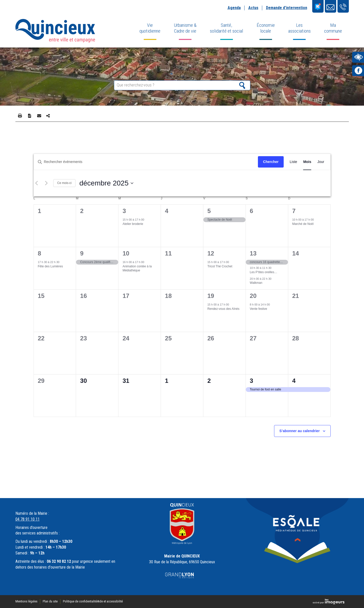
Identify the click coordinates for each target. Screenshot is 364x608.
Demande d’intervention (287, 8)
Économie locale (266, 28)
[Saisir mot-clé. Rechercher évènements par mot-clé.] (146, 162)
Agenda (234, 8)
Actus (253, 8)
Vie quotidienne (150, 28)
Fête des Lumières (50, 266)
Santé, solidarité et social (226, 28)
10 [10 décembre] (126, 253)
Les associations (299, 28)
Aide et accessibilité (110, 601)
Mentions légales (26, 601)
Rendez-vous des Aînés (223, 309)
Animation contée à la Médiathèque (137, 268)
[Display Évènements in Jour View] (321, 162)
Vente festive (259, 309)
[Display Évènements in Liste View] (294, 162)
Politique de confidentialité (80, 601)
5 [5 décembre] (209, 211)
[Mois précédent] (37, 183)
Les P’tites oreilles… (264, 272)
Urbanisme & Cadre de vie (185, 28)
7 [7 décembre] (294, 211)
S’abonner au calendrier (300, 431)
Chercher (271, 162)
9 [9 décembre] (82, 253)
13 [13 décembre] (253, 253)
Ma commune (333, 28)
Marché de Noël (303, 224)
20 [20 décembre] (253, 296)
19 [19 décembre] (211, 296)
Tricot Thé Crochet (220, 266)
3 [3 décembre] (124, 211)
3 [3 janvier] (251, 381)
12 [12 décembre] (211, 253)
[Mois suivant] (46, 183)
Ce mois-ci (65, 183)
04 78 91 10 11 (28, 519)
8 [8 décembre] (40, 253)
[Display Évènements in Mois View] (307, 162)
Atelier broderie (133, 224)
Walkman (256, 283)
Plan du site (50, 601)
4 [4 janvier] (294, 381)
